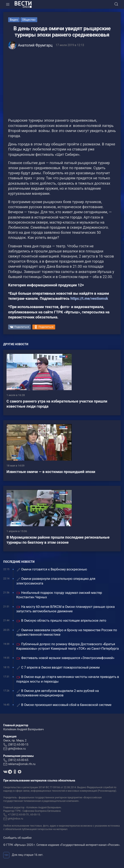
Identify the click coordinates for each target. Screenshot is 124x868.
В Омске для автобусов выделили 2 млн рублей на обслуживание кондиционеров (58, 693)
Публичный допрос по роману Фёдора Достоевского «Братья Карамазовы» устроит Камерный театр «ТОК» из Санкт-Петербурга (67, 646)
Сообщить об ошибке (17, 838)
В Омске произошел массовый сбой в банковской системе (64, 705)
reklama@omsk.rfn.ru (22, 764)
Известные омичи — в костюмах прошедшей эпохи (51, 472)
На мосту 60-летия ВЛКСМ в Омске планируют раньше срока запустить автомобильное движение (65, 609)
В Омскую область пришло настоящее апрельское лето (61, 621)
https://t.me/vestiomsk (89, 298)
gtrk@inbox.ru (17, 749)
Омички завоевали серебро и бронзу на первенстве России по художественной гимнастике (67, 632)
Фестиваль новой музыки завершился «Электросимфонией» (65, 658)
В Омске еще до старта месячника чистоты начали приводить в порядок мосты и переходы (68, 679)
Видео (14, 20)
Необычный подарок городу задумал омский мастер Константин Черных (59, 595)
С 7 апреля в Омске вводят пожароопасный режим (58, 668)
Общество (29, 20)
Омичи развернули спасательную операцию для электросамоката (56, 581)
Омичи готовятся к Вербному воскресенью (52, 570)
